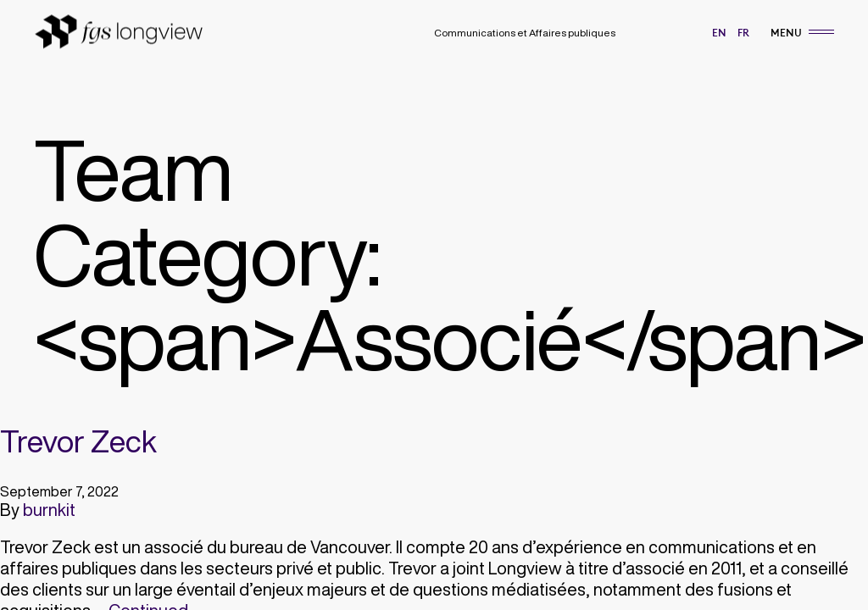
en (719, 33)
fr (743, 33)
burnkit (49, 510)
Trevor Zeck (78, 441)
